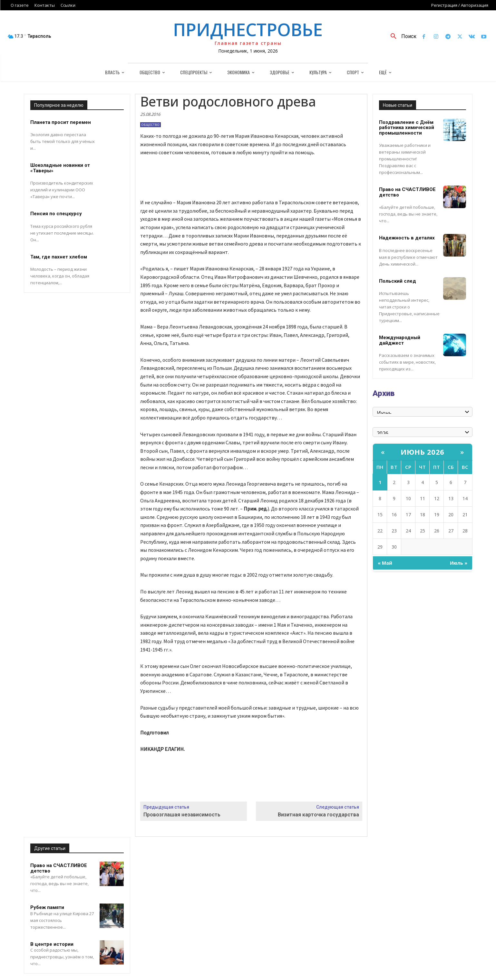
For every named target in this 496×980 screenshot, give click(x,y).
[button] (401, 36)
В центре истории (52, 944)
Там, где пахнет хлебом (59, 257)
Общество (151, 125)
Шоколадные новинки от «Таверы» (60, 168)
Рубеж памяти (47, 907)
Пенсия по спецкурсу (56, 214)
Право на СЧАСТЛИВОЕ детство (59, 868)
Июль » (459, 563)
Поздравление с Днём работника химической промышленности (407, 128)
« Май (385, 563)
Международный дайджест (400, 340)
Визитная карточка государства (318, 815)
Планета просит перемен (61, 122)
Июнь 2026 (423, 452)
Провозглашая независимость (182, 815)
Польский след (398, 281)
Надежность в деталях (407, 238)
